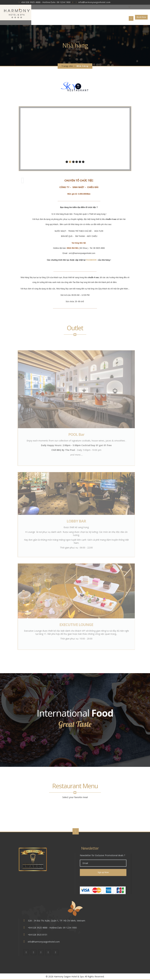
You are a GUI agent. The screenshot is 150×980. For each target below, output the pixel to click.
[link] (103, 881)
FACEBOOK (92, 260)
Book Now (141, 17)
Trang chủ (67, 66)
